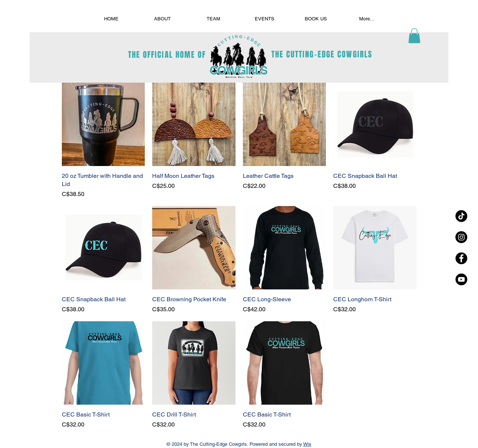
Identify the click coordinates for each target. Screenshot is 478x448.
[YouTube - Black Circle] (461, 279)
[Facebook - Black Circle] (461, 258)
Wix (307, 444)
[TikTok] (461, 216)
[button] (414, 36)
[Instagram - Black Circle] (461, 237)
